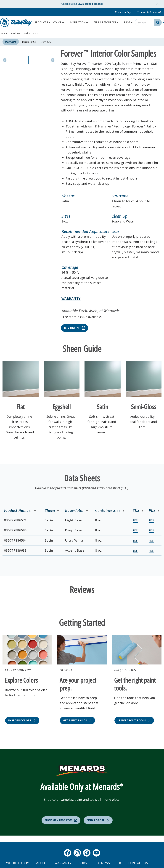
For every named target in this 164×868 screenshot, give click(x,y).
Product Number (20, 511)
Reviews (46, 42)
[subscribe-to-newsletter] (150, 12)
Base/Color (76, 511)
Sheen (52, 511)
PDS (154, 511)
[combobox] (148, 22)
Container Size (110, 511)
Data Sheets (29, 42)
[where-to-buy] (123, 12)
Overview (11, 42)
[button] (86, 196)
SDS (138, 511)
